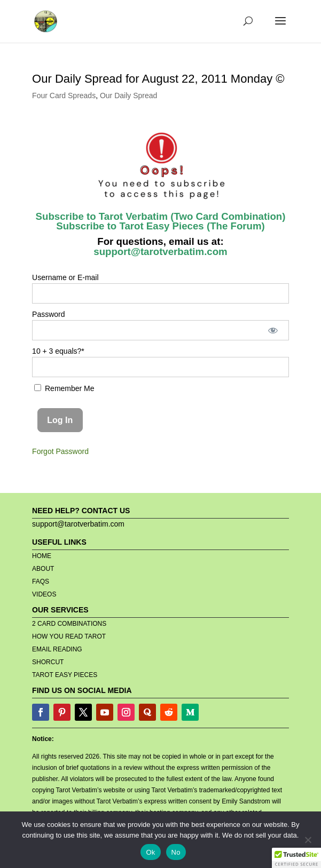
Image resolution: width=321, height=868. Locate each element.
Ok (150, 852)
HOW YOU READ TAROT (69, 636)
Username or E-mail (65, 277)
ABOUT (43, 569)
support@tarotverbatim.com (160, 252)
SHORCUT (48, 662)
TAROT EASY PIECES (65, 675)
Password (48, 314)
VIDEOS (44, 594)
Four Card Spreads (64, 95)
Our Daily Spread (128, 95)
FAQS (41, 582)
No (176, 852)
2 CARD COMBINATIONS (69, 624)
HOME (42, 556)
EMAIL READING (57, 649)
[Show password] (273, 330)
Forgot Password (60, 451)
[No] (308, 840)
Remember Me (64, 388)
